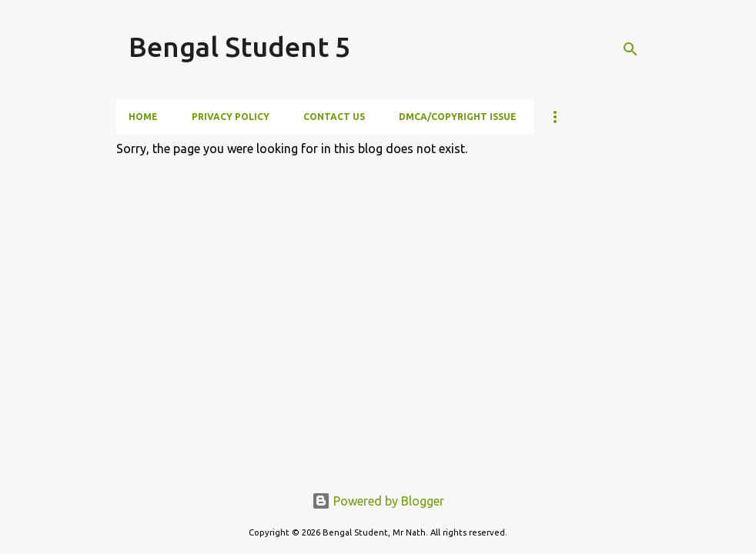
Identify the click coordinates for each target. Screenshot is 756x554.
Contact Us (334, 117)
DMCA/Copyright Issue (458, 117)
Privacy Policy (231, 117)
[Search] (631, 49)
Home (143, 117)
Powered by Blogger (378, 501)
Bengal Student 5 (239, 47)
